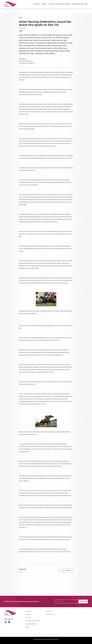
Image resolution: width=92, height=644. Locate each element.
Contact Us (49, 611)
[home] (11, 4)
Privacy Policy (50, 614)
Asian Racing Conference (63, 4)
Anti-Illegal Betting (77, 4)
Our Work (51, 4)
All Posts (67, 570)
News (86, 4)
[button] (37, 4)
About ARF (29, 611)
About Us (37, 4)
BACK (7, 11)
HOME (12, 11)
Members (44, 4)
